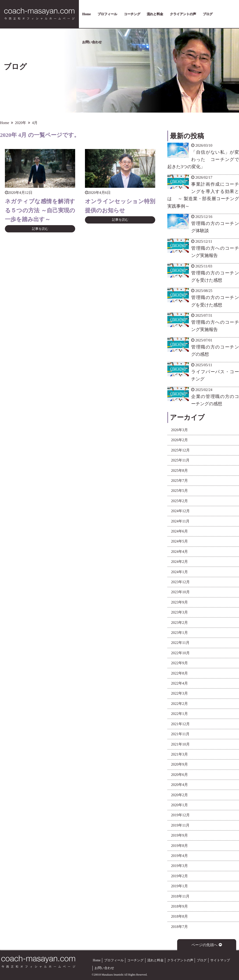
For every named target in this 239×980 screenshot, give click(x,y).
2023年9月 (179, 602)
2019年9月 (179, 835)
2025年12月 (180, 450)
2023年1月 (179, 633)
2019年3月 (179, 866)
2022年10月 (180, 653)
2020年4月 (179, 785)
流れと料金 (155, 14)
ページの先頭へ (207, 945)
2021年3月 (179, 754)
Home (86, 14)
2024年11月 (180, 521)
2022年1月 (179, 714)
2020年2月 (179, 795)
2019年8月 (179, 846)
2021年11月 (180, 734)
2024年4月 (179, 552)
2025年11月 (180, 460)
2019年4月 (179, 856)
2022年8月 (179, 673)
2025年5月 (179, 491)
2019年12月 (180, 815)
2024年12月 (180, 511)
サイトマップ (220, 960)
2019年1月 (179, 886)
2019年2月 (179, 876)
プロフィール (107, 14)
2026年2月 (179, 440)
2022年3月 (179, 693)
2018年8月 (179, 916)
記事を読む (40, 229)
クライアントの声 (183, 14)
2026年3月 (179, 430)
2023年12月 (180, 582)
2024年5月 (179, 541)
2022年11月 (180, 643)
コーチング (132, 14)
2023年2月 (179, 623)
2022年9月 (179, 663)
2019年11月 (180, 825)
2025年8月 (179, 470)
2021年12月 (180, 724)
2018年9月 (179, 906)
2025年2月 (179, 501)
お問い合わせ (92, 42)
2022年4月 (179, 683)
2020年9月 (179, 764)
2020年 (21, 123)
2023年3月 (179, 612)
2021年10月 (180, 744)
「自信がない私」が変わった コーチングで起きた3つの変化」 (203, 159)
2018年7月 (179, 927)
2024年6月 (179, 531)
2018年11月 (180, 896)
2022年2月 (179, 704)
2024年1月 (179, 572)
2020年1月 (179, 805)
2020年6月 (179, 775)
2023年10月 (180, 592)
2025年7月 (179, 481)
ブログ (208, 14)
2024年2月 (179, 562)
